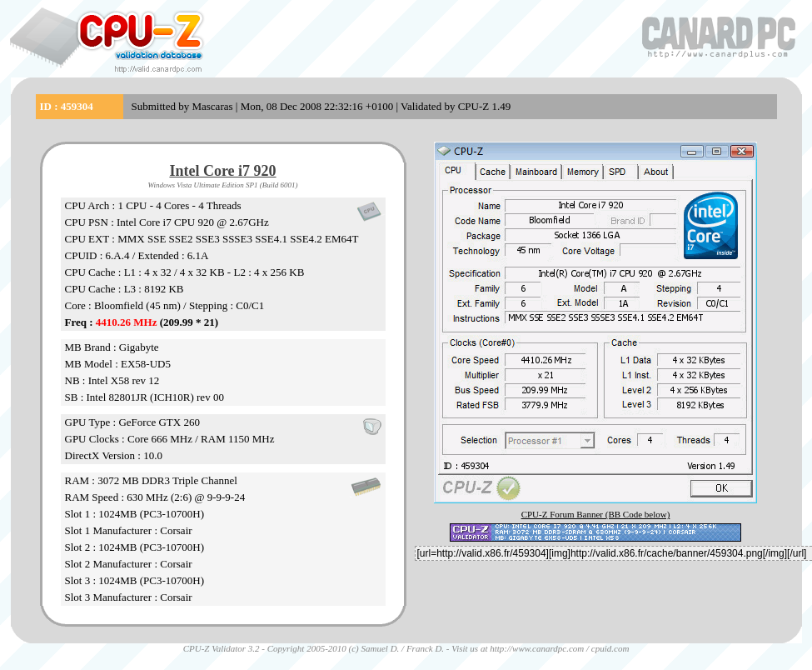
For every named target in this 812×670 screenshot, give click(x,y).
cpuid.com (610, 648)
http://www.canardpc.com (537, 648)
